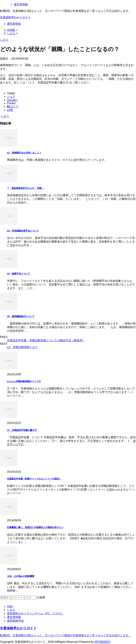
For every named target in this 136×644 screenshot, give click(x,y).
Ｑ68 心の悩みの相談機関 (21, 576)
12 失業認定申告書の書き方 (22, 430)
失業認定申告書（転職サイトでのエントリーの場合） (34, 479)
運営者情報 (21, 4)
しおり (5, 116)
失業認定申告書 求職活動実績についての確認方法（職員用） (46, 340)
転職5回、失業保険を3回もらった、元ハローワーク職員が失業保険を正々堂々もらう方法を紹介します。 (66, 635)
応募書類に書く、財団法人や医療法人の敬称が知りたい (35, 527)
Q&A (10, 606)
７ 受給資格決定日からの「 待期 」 (26, 188)
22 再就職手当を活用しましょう (24, 153)
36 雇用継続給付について (21, 316)
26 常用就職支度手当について (23, 231)
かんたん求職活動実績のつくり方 (24, 381)
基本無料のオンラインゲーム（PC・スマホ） (35, 613)
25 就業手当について (18, 274)
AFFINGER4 (102, 642)
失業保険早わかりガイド (15, 17)
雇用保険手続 (15, 621)
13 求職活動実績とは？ (22, 347)
